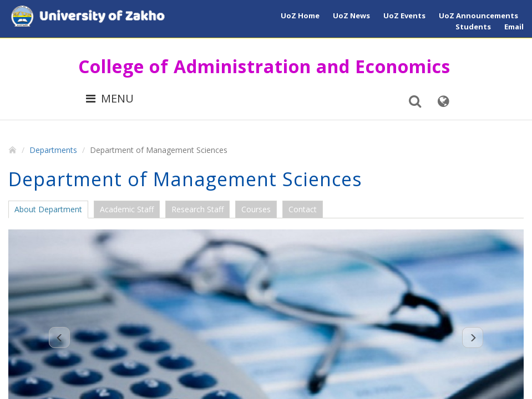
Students (473, 27)
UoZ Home (300, 16)
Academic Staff (127, 209)
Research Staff (197, 209)
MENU (110, 98)
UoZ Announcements (478, 16)
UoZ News (351, 16)
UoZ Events (404, 16)
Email (514, 27)
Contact (303, 209)
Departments (53, 150)
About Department (48, 209)
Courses (256, 209)
